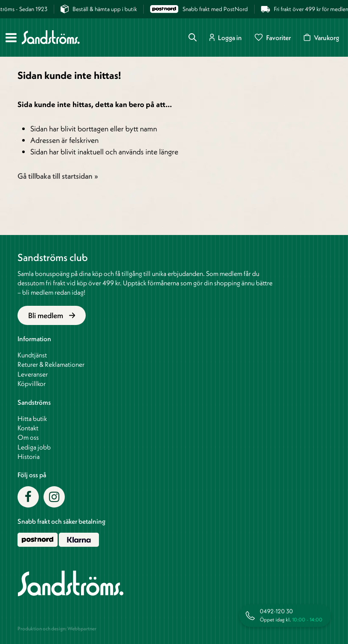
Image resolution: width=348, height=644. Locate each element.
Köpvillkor (32, 383)
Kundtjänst (32, 355)
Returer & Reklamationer (51, 364)
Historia (29, 456)
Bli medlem (52, 315)
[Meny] (11, 38)
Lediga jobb (34, 447)
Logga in (226, 37)
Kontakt (28, 428)
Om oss (28, 437)
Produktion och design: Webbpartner (57, 628)
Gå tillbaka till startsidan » (58, 176)
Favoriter (273, 37)
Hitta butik (32, 418)
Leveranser (33, 374)
